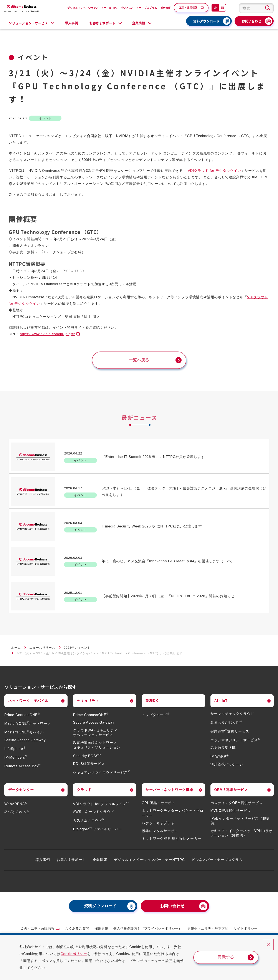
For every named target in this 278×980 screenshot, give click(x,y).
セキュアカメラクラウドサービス (102, 772)
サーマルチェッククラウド (232, 714)
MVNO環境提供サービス (231, 811)
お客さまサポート (71, 860)
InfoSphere (15, 749)
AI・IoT (221, 701)
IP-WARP (220, 757)
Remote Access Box (22, 766)
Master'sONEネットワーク (28, 724)
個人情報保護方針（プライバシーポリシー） (148, 928)
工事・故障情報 (188, 7)
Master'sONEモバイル (24, 732)
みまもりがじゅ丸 (226, 722)
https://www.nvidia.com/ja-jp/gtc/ (47, 334)
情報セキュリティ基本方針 (208, 928)
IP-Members (16, 757)
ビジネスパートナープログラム (139, 8)
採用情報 (165, 8)
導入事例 (71, 23)
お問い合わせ (252, 21)
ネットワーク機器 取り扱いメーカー (171, 838)
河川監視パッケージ (227, 764)
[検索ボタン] (268, 8)
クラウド (84, 790)
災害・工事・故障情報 (38, 928)
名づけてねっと (17, 812)
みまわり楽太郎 (223, 748)
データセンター (21, 790)
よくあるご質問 (77, 928)
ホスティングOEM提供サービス (237, 803)
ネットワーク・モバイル (28, 701)
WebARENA (16, 804)
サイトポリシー (246, 928)
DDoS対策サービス (89, 764)
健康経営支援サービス (230, 731)
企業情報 (100, 860)
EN (222, 7)
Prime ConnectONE (22, 715)
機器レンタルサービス (160, 831)
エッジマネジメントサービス (235, 740)
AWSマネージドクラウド (93, 812)
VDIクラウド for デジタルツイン (214, 171)
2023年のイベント (77, 648)
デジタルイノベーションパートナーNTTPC (92, 8)
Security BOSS (87, 756)
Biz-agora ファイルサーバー (98, 829)
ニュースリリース (42, 648)
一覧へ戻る (139, 360)
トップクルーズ (156, 715)
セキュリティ (88, 701)
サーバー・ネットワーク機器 (169, 790)
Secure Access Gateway (25, 740)
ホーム (16, 648)
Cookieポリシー (74, 954)
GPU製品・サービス (158, 803)
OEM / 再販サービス (231, 790)
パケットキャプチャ (158, 823)
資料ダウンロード (206, 21)
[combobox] (256, 8)
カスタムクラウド (89, 820)
